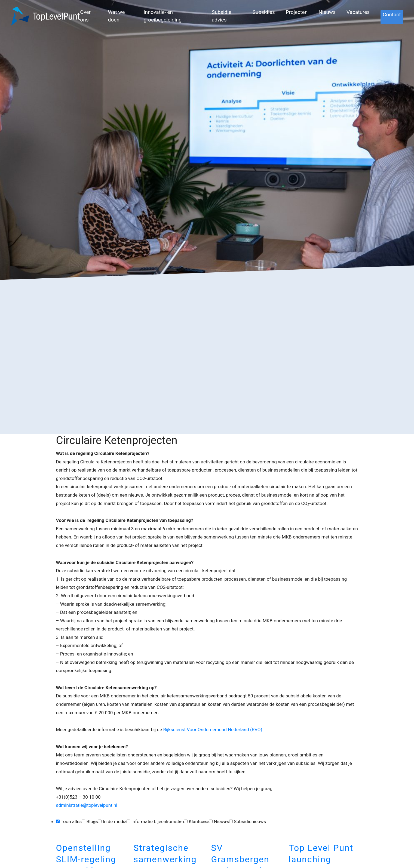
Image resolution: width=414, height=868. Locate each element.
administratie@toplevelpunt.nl (87, 805)
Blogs (92, 821)
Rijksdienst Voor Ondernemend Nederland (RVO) (213, 730)
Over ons (85, 16)
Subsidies (264, 12)
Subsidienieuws (250, 821)
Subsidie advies (222, 16)
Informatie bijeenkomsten (158, 821)
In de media (115, 821)
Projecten (297, 12)
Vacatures (358, 12)
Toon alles (71, 821)
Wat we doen (116, 16)
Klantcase (199, 821)
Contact (392, 15)
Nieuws (327, 12)
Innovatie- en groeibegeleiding (162, 16)
